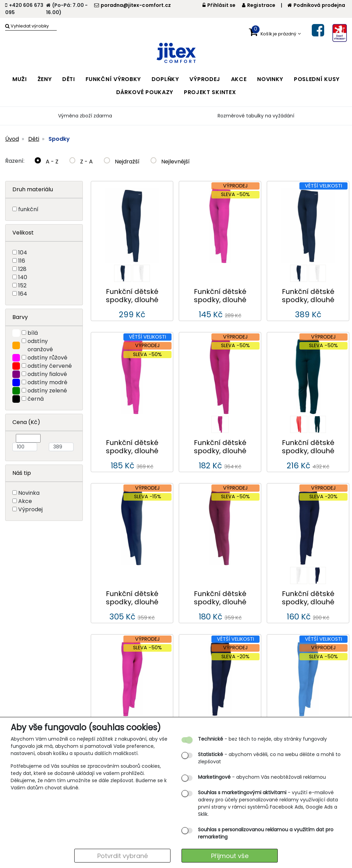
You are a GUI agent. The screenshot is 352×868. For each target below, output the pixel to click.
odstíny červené (50, 366)
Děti (34, 139)
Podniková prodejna (316, 5)
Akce (25, 501)
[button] (275, 32)
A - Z (47, 162)
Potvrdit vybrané (123, 856)
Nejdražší (122, 162)
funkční (28, 209)
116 (22, 261)
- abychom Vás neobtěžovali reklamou (262, 777)
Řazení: (15, 161)
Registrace (259, 5)
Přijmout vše (230, 856)
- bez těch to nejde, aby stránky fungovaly (262, 739)
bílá (33, 333)
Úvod (12, 139)
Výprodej (30, 509)
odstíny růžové (47, 358)
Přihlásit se (219, 5)
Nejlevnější (170, 162)
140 (23, 277)
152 (22, 285)
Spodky (59, 139)
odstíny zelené (47, 391)
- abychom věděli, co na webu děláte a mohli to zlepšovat (269, 758)
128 (22, 269)
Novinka (29, 493)
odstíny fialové (47, 374)
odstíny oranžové (40, 345)
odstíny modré (47, 382)
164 (23, 294)
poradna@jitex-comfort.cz (133, 5)
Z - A (81, 162)
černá (36, 399)
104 (23, 253)
